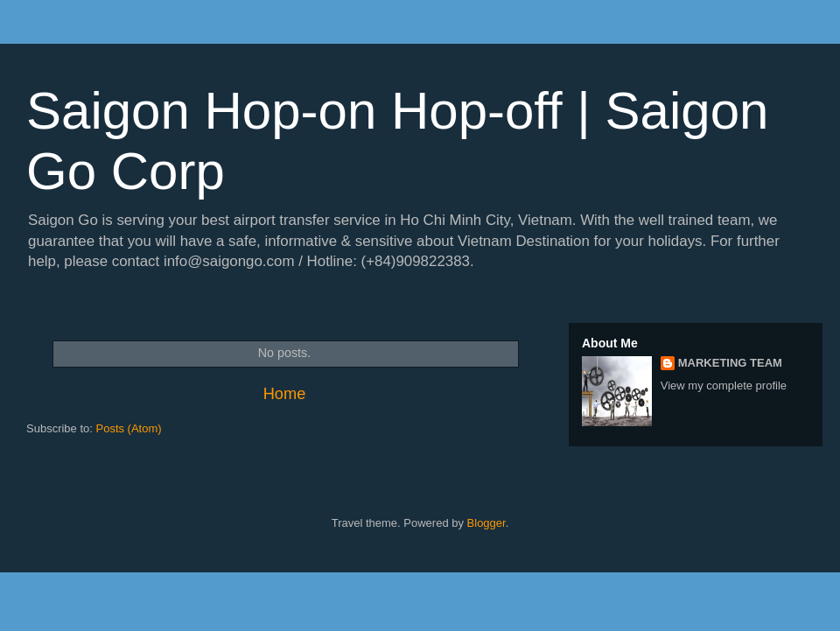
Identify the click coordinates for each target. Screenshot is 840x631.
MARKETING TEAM (730, 363)
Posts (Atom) (129, 428)
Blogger (486, 523)
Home (285, 394)
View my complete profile (724, 386)
